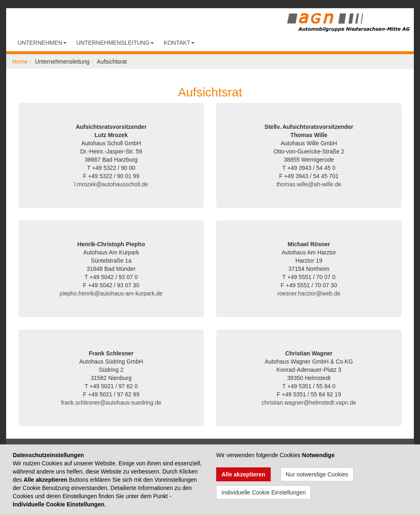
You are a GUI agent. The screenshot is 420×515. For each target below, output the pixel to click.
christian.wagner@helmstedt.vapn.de (309, 403)
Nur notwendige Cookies (317, 474)
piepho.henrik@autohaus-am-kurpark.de (111, 293)
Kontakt (179, 43)
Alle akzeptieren (243, 474)
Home (20, 62)
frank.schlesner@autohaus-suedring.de (111, 403)
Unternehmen (42, 43)
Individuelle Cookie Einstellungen (264, 492)
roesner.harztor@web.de (309, 293)
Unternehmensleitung (115, 43)
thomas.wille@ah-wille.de (309, 184)
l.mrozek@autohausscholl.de (111, 184)
